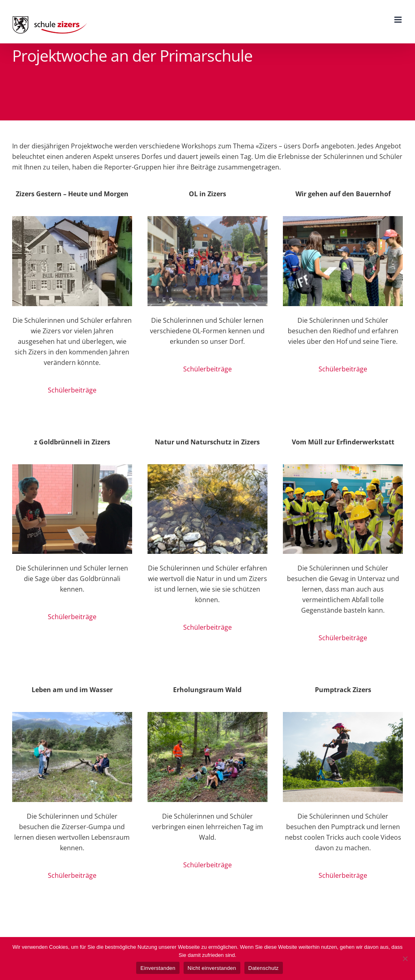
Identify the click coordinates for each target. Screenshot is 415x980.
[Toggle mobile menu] (399, 20)
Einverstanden (158, 968)
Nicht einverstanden (212, 968)
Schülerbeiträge (72, 390)
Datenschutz (264, 968)
